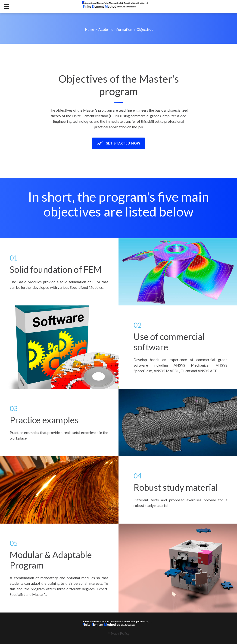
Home (89, 29)
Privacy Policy (118, 633)
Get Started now (118, 143)
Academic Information (115, 29)
